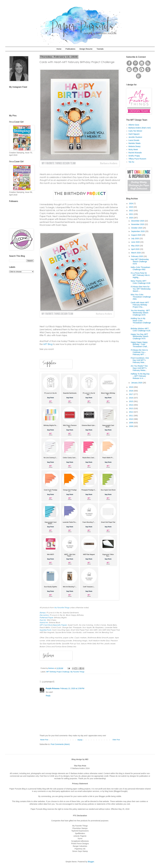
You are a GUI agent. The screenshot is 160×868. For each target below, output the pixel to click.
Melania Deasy (135, 146)
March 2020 (136, 253)
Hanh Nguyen (134, 134)
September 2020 (138, 231)
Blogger (91, 862)
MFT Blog (48, 344)
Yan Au (131, 162)
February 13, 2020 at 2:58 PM (72, 688)
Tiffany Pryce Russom (137, 159)
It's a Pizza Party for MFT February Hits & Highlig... (140, 275)
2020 (131, 218)
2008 (131, 426)
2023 (131, 207)
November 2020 (138, 224)
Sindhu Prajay (134, 156)
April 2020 (135, 249)
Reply (48, 696)
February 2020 (137, 256)
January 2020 (137, 383)
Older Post (116, 740)
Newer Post (44, 740)
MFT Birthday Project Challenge (58, 672)
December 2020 (138, 221)
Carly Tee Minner (135, 131)
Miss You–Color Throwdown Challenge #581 (141, 297)
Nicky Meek (133, 150)
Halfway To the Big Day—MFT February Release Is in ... (140, 376)
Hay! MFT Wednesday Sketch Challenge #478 (140, 262)
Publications (71, 49)
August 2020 (137, 235)
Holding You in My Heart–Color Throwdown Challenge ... (141, 322)
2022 (131, 211)
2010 (131, 419)
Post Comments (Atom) (60, 744)
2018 (131, 391)
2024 (131, 204)
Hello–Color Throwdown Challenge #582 (140, 268)
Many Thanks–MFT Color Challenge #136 (140, 282)
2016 (131, 398)
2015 (131, 401)
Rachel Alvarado (135, 153)
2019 (131, 387)
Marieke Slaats (135, 143)
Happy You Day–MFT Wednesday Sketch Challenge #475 (140, 336)
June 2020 (136, 242)
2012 (131, 412)
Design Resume (86, 49)
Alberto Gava (134, 125)
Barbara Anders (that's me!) (140, 128)
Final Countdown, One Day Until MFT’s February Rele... (140, 360)
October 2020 (137, 228)
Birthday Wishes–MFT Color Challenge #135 (140, 330)
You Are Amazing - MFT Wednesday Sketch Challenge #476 (140, 313)
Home (59, 49)
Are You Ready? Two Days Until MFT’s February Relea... (139, 368)
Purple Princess (53, 688)
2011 (131, 416)
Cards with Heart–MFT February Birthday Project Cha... (140, 305)
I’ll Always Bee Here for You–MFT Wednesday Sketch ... (141, 289)
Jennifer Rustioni (135, 137)
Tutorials (100, 49)
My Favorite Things (77, 672)
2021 (131, 214)
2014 (131, 405)
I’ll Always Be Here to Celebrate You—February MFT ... (139, 352)
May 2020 (135, 246)
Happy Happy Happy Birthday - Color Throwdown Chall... (140, 344)
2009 (131, 423)
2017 (131, 394)
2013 (131, 408)
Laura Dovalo (134, 140)
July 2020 (135, 239)
